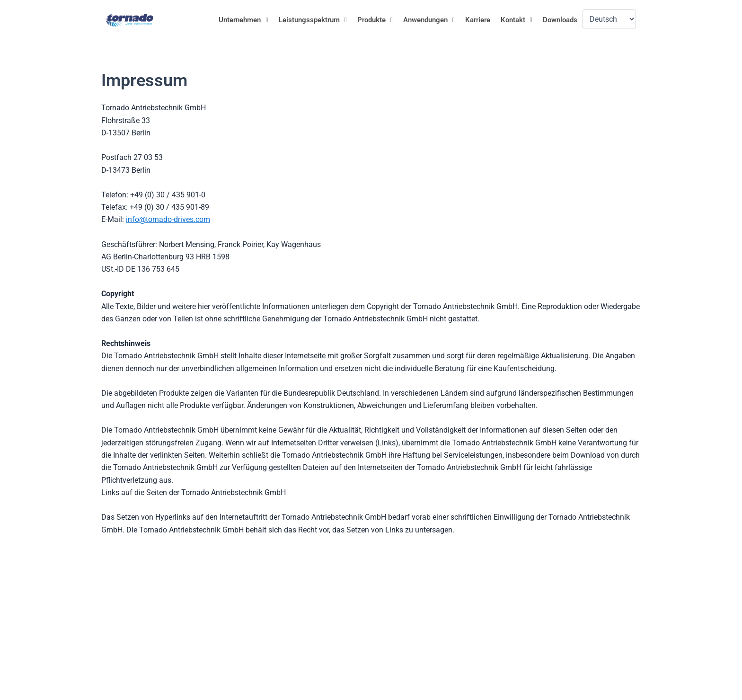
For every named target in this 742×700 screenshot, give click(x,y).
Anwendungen (429, 20)
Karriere (478, 20)
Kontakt (517, 20)
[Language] (609, 19)
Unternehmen (243, 20)
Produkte (375, 20)
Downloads (560, 20)
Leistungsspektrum (313, 20)
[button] (243, 20)
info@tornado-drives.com (168, 219)
